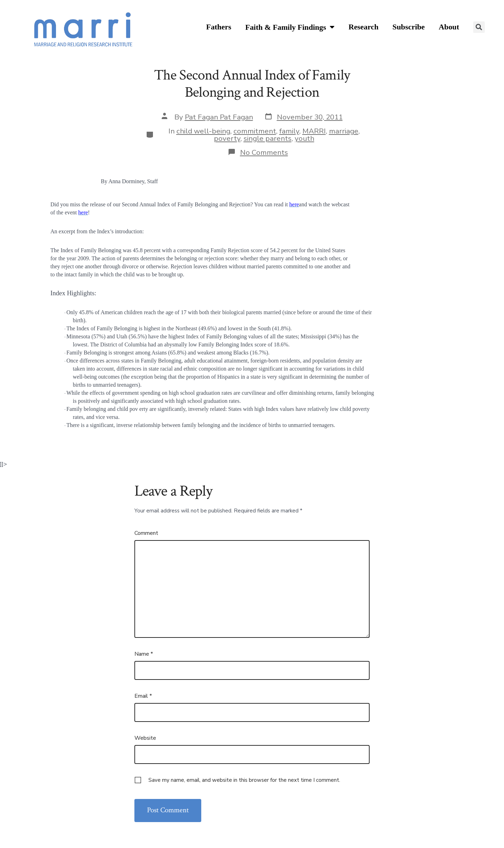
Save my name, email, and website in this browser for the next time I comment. (244, 780)
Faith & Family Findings (290, 27)
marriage (344, 131)
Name (144, 654)
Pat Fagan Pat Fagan (219, 117)
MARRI (314, 131)
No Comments (264, 152)
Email (143, 696)
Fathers (219, 27)
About (449, 27)
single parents (268, 138)
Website (145, 738)
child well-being (203, 131)
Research (364, 27)
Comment (146, 533)
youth (304, 138)
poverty (227, 138)
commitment (255, 131)
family (289, 131)
